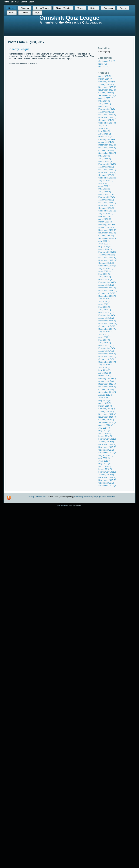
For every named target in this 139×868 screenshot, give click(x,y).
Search (24, 2)
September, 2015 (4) (107, 392)
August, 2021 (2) (106, 214)
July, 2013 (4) (104, 458)
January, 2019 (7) (106, 285)
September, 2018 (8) (107, 296)
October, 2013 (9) (106, 450)
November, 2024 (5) (107, 117)
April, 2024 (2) (105, 134)
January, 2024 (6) (106, 142)
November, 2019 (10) (108, 260)
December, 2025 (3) (107, 87)
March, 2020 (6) (105, 249)
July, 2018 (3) (104, 301)
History (93, 8)
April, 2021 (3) (105, 219)
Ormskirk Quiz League (69, 18)
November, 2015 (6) (107, 387)
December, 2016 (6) (107, 354)
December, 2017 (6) (107, 321)
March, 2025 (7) (105, 106)
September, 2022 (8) (107, 178)
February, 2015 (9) (107, 409)
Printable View (41, 497)
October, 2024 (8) (106, 120)
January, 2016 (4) (106, 381)
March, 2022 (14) (106, 194)
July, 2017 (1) (104, 334)
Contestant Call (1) (107, 61)
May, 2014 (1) (104, 431)
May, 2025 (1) (104, 101)
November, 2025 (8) (107, 90)
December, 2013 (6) (107, 444)
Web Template (62, 505)
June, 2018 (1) (105, 304)
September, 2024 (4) (107, 123)
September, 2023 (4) (107, 153)
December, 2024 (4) (107, 115)
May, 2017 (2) (104, 340)
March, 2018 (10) (106, 312)
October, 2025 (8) (106, 93)
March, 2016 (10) (106, 376)
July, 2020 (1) (104, 241)
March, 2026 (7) (105, 79)
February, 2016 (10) (107, 378)
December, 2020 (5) (107, 230)
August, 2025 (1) (106, 98)
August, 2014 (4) (106, 425)
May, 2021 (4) (104, 216)
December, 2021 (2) (107, 203)
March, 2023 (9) (105, 161)
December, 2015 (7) (107, 384)
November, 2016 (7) (107, 356)
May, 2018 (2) (104, 307)
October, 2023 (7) (106, 150)
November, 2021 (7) (107, 205)
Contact (25, 13)
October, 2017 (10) (107, 326)
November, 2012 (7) (107, 480)
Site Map (31, 497)
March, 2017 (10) (106, 345)
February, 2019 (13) (107, 282)
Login (32, 2)
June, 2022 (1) (105, 186)
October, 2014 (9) (106, 420)
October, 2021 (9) (106, 208)
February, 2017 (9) (107, 348)
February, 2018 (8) (107, 315)
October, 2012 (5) (106, 483)
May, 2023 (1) (104, 156)
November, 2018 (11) (108, 290)
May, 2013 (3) (104, 464)
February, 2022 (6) (107, 197)
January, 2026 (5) (106, 84)
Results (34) (104, 67)
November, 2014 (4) (107, 417)
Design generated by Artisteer (104, 497)
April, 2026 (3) (105, 76)
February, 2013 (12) (107, 472)
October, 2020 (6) (106, 236)
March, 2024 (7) (105, 137)
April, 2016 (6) (105, 373)
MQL (37, 13)
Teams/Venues (42, 8)
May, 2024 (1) (104, 131)
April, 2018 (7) (105, 310)
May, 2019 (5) (104, 274)
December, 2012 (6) (107, 477)
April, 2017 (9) (105, 343)
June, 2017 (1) (105, 337)
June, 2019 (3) (105, 271)
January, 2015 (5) (106, 411)
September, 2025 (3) (107, 95)
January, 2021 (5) (106, 227)
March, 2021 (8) (105, 222)
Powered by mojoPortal (83, 497)
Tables (80, 8)
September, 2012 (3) (107, 486)
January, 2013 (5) (106, 475)
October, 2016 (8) (106, 359)
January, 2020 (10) (107, 255)
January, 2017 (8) (106, 351)
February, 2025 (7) (107, 109)
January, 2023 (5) (106, 167)
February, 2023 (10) (107, 164)
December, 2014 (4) (107, 414)
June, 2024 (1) (105, 128)
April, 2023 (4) (105, 159)
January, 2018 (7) (106, 318)
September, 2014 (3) (107, 422)
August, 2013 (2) (106, 455)
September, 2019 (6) (107, 266)
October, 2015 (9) (106, 389)
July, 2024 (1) (104, 126)
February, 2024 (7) (107, 139)
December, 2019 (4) (107, 257)
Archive (123, 8)
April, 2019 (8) (105, 277)
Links (12, 13)
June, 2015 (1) (105, 398)
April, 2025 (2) (105, 104)
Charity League (19, 49)
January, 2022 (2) (106, 200)
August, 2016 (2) (106, 365)
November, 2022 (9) (107, 172)
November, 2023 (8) (107, 148)
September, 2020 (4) (107, 238)
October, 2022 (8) (106, 175)
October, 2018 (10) (107, 293)
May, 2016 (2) (104, 370)
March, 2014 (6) (105, 436)
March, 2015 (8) (105, 406)
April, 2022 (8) (105, 192)
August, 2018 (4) (106, 299)
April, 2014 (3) (105, 433)
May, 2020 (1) (104, 247)
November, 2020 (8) (107, 233)
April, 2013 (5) (105, 466)
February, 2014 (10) (107, 439)
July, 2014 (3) (104, 428)
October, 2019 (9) (106, 263)
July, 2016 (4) (104, 367)
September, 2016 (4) (107, 362)
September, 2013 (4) (107, 453)
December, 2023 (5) (107, 145)
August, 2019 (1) (106, 268)
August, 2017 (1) (106, 332)
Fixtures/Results (63, 8)
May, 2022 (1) (104, 189)
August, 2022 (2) (106, 181)
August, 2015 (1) (106, 395)
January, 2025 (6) (106, 112)
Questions (108, 8)
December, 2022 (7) (107, 170)
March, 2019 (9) (105, 279)
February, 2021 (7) (107, 225)
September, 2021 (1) (107, 211)
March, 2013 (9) (105, 469)
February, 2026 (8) (107, 82)
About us (25, 8)
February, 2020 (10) (107, 252)
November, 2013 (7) (107, 447)
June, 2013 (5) (105, 461)
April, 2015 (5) (105, 403)
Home (11, 8)
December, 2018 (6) (107, 288)
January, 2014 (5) (106, 442)
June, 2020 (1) (105, 244)
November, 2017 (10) (108, 323)
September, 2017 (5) (107, 329)
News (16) (103, 64)
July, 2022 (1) (104, 183)
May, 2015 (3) (104, 400)
